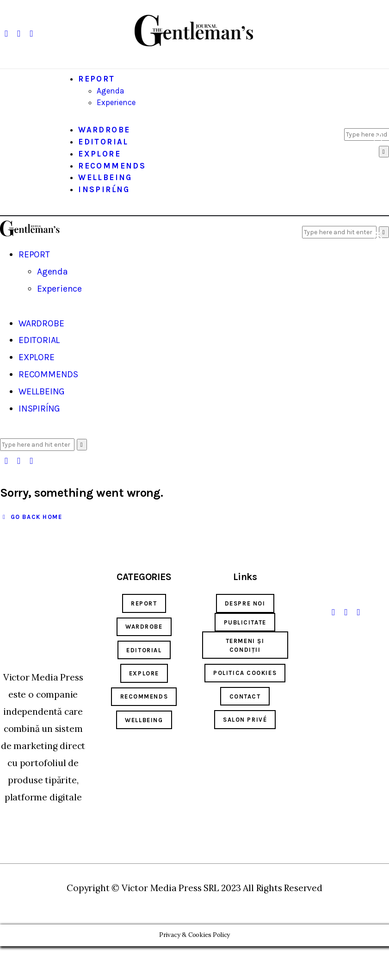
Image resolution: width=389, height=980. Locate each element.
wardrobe (144, 627)
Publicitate (245, 622)
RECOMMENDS (144, 696)
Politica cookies (245, 673)
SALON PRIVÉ (245, 720)
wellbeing (144, 720)
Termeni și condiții (245, 645)
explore (144, 673)
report (144, 603)
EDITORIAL (144, 650)
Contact (245, 696)
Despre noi (245, 603)
